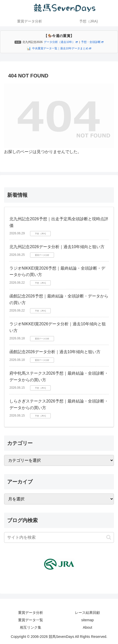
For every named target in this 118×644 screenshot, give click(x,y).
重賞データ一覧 (31, 620)
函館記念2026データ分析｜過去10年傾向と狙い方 (55, 352)
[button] (109, 537)
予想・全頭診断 (92, 42)
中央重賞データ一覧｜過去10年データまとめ (62, 48)
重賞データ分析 (31, 613)
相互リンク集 (31, 627)
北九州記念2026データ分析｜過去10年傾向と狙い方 (57, 247)
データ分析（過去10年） (61, 42)
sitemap (88, 620)
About (88, 627)
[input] (59, 537)
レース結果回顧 (87, 613)
